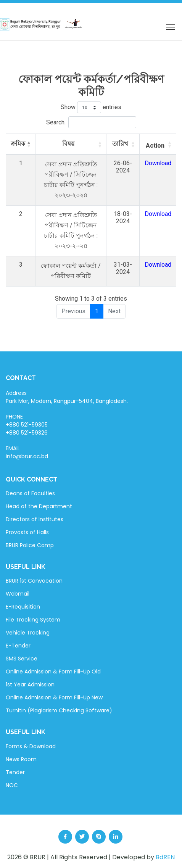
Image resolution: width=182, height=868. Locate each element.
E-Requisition (23, 607)
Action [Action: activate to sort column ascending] (155, 146)
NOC (12, 785)
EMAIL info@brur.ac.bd (27, 452)
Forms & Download (31, 746)
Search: (91, 122)
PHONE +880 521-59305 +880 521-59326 (27, 425)
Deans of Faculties (30, 493)
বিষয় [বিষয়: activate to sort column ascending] (68, 144)
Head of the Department (39, 506)
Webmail (18, 594)
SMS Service (22, 659)
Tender (15, 772)
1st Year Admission (30, 684)
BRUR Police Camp (30, 545)
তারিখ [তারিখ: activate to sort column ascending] (120, 144)
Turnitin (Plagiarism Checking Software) (59, 710)
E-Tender (18, 646)
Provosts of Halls (27, 532)
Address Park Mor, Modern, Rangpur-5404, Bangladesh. (67, 397)
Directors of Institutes (35, 519)
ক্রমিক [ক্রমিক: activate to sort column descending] (18, 144)
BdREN (165, 857)
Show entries (91, 107)
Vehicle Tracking (28, 633)
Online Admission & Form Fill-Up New (54, 697)
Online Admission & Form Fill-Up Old (53, 672)
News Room (21, 759)
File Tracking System (33, 620)
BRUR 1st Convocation (34, 581)
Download (158, 163)
